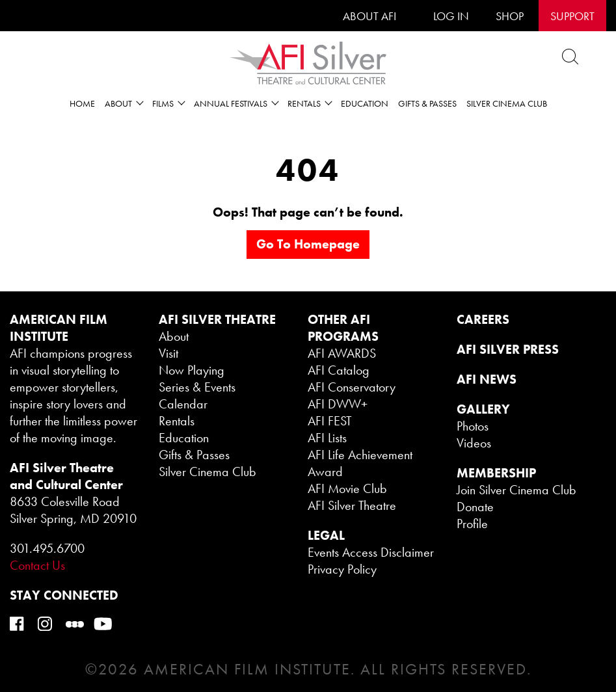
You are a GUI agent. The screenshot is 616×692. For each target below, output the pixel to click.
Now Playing (192, 370)
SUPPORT (572, 16)
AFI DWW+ (338, 404)
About (174, 336)
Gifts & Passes (427, 103)
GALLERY (483, 409)
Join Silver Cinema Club (516, 490)
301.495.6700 (47, 548)
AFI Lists (327, 438)
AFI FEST (330, 421)
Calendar (183, 404)
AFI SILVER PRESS (508, 349)
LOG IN (451, 16)
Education (365, 103)
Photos (473, 426)
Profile (472, 524)
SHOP (510, 16)
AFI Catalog (339, 370)
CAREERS (483, 319)
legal (326, 535)
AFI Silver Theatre (352, 505)
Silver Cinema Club (507, 103)
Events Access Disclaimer (371, 552)
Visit (168, 353)
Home (82, 103)
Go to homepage (308, 244)
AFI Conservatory (352, 387)
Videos (474, 443)
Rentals (177, 421)
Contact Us (37, 565)
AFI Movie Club (347, 488)
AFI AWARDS (342, 353)
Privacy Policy (342, 569)
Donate (475, 507)
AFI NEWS (487, 379)
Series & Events (197, 387)
